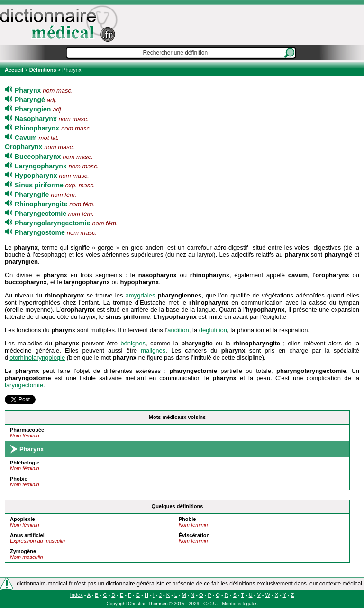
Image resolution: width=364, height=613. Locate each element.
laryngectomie (24, 385)
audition (178, 330)
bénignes (133, 343)
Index (77, 595)
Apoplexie (23, 519)
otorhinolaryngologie (37, 358)
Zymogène (23, 551)
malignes (153, 350)
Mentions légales (240, 604)
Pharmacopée (27, 430)
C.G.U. (211, 604)
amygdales (141, 295)
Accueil (15, 70)
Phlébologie (25, 463)
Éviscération (194, 535)
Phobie (19, 479)
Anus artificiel (27, 535)
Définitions (43, 70)
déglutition (213, 330)
